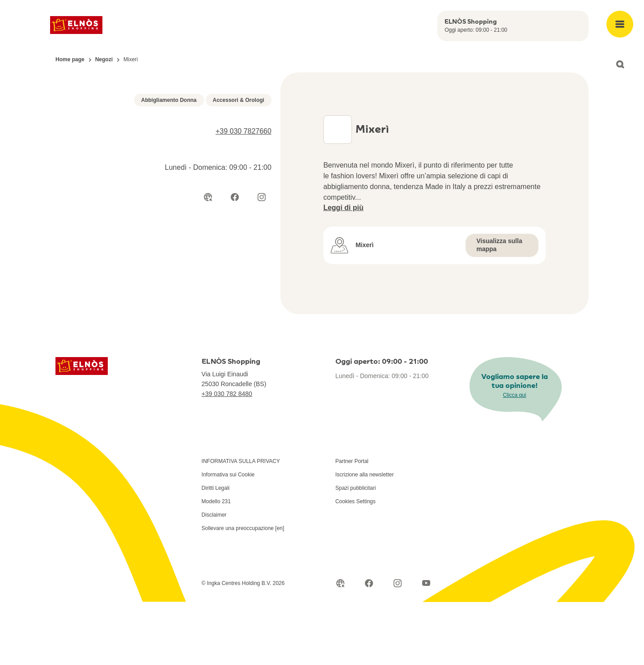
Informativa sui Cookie (228, 538)
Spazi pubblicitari (356, 551)
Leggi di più (343, 222)
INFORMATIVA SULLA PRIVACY (241, 524)
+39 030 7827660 (244, 301)
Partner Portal (352, 524)
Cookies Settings (356, 564)
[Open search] (620, 64)
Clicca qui (514, 458)
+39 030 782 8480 (227, 457)
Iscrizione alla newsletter (365, 538)
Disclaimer (214, 578)
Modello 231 (216, 564)
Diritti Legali (216, 551)
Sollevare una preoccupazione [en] (243, 591)
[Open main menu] (620, 24)
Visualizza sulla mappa (499, 259)
